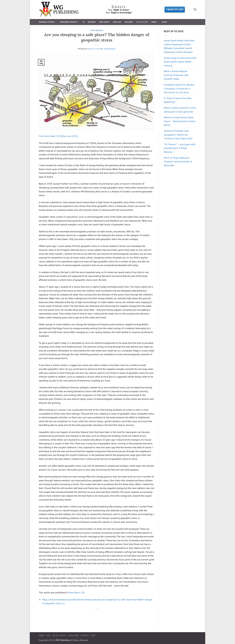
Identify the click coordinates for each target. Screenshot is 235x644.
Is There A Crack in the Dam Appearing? (178, 100)
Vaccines (129, 22)
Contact (85, 635)
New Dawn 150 (77, 592)
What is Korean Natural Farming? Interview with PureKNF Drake (176, 75)
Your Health (142, 22)
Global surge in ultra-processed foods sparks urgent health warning (180, 62)
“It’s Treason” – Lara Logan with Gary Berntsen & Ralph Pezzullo (180, 148)
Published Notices (69, 22)
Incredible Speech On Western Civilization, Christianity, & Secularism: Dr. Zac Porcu (179, 88)
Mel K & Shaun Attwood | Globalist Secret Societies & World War (178, 162)
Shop (93, 635)
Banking (92, 22)
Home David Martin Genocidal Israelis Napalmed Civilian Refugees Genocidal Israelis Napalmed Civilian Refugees (179, 46)
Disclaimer (73, 635)
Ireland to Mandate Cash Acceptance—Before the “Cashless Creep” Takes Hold (178, 135)
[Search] (195, 10)
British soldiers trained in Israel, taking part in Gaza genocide (180, 110)
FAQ (48, 635)
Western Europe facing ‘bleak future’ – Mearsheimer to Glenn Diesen (180, 121)
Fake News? (104, 22)
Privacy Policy (59, 635)
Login (164, 22)
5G (83, 22)
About (42, 635)
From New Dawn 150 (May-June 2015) (58, 136)
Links (155, 22)
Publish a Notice (48, 22)
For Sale (117, 22)
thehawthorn (109, 49)
